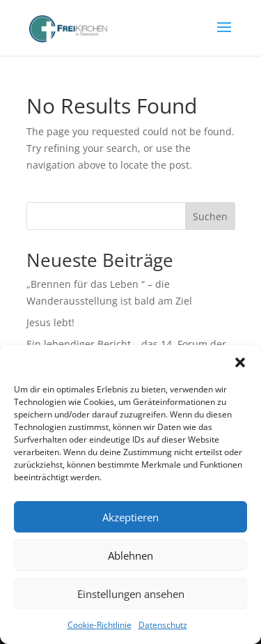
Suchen (210, 216)
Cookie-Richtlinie (100, 625)
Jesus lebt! (50, 322)
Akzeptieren (130, 517)
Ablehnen (130, 555)
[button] (240, 362)
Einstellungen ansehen (131, 594)
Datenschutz (163, 625)
